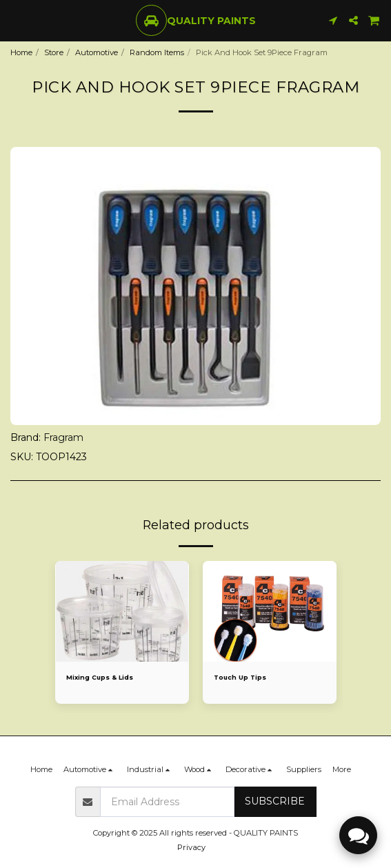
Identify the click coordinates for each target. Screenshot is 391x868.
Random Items (157, 52)
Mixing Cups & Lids (100, 677)
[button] (15, 20)
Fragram (63, 437)
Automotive (97, 52)
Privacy (191, 847)
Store (54, 52)
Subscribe (275, 801)
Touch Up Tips (240, 677)
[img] (122, 611)
